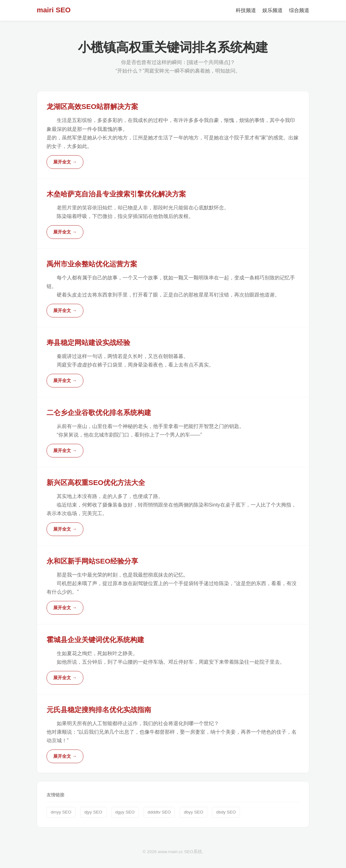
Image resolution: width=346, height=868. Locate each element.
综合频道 (299, 10)
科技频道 (246, 10)
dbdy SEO (226, 812)
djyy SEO (93, 812)
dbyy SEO (193, 812)
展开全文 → (65, 162)
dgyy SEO (125, 812)
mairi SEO (54, 10)
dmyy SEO (61, 812)
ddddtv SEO (159, 812)
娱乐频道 (272, 10)
